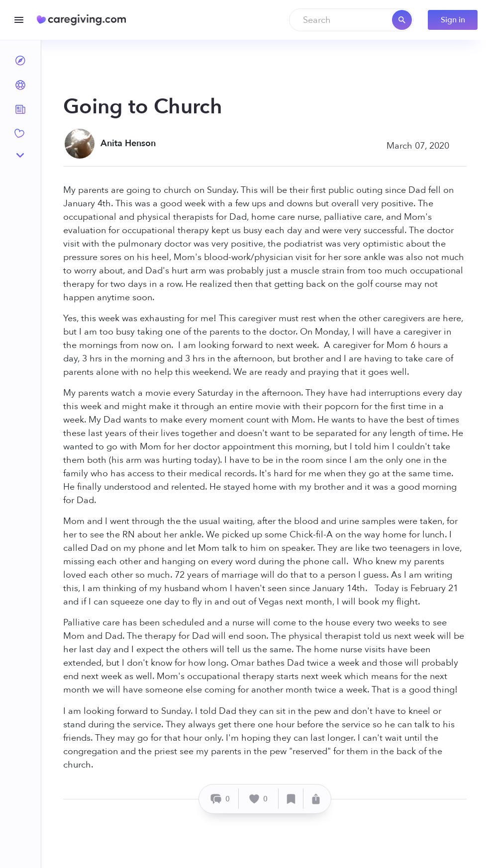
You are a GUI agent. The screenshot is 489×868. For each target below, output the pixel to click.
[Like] (259, 799)
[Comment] (220, 799)
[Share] (316, 799)
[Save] (291, 799)
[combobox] (351, 20)
